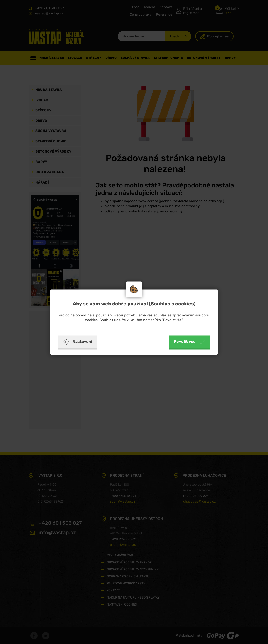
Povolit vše (189, 342)
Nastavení (78, 342)
